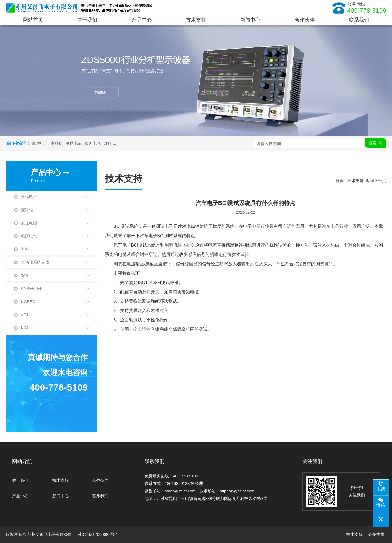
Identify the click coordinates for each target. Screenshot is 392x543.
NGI (55, 328)
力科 (107, 143)
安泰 (55, 276)
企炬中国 (376, 534)
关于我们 (87, 20)
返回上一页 (376, 181)
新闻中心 (250, 20)
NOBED (55, 302)
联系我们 (359, 20)
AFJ (55, 315)
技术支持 (196, 20)
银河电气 (93, 143)
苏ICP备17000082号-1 (98, 534)
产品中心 (142, 20)
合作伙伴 (305, 20)
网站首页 (33, 20)
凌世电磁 (74, 143)
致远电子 (40, 143)
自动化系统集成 (55, 262)
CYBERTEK (55, 289)
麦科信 (57, 143)
